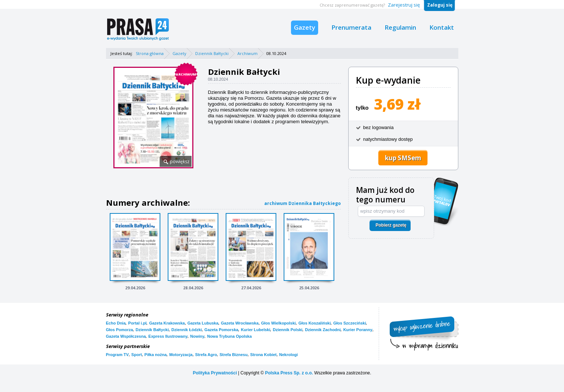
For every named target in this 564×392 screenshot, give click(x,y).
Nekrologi (289, 355)
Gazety (305, 27)
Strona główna (150, 53)
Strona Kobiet (263, 355)
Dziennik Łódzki (187, 330)
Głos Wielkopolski (279, 323)
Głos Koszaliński (314, 323)
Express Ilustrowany (168, 336)
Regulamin (400, 27)
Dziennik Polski (288, 330)
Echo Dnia (116, 323)
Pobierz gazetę (391, 225)
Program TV (117, 355)
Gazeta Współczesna (126, 336)
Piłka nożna (156, 355)
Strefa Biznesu (233, 355)
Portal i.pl (137, 323)
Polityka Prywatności (215, 373)
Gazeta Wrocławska (240, 323)
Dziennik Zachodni (323, 330)
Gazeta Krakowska (167, 323)
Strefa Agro (206, 355)
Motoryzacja (181, 355)
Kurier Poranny (358, 330)
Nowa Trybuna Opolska (229, 336)
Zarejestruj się (404, 5)
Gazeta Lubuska (203, 323)
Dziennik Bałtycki (212, 53)
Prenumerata (351, 27)
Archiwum (248, 53)
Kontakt (442, 27)
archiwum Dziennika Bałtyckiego (303, 203)
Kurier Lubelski (255, 330)
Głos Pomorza (120, 330)
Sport (137, 355)
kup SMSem (403, 158)
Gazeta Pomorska (221, 330)
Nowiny (197, 336)
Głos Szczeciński (350, 323)
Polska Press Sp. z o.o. (289, 373)
